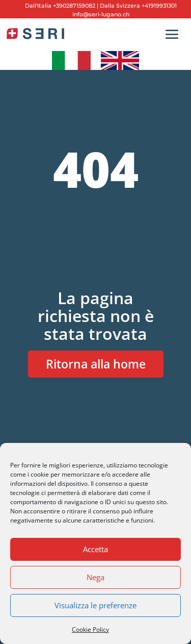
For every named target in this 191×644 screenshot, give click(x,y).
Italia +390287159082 (66, 6)
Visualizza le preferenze (95, 605)
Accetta (95, 549)
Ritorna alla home (96, 364)
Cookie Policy (90, 629)
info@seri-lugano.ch (101, 14)
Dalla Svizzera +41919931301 (138, 6)
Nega (95, 577)
